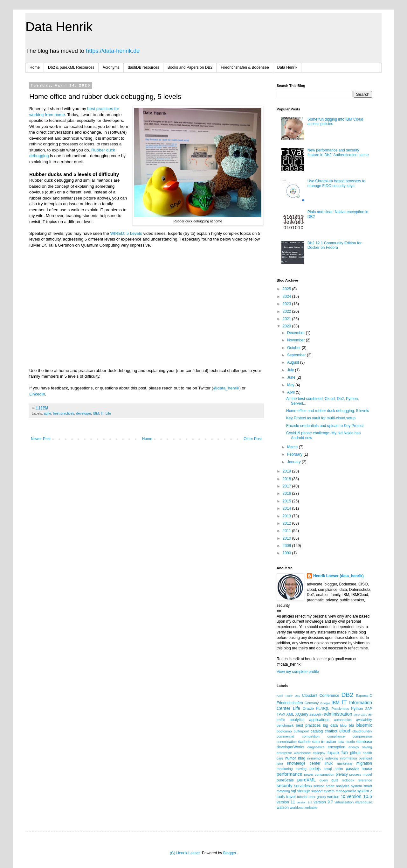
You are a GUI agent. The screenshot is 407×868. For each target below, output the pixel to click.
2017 (287, 486)
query (324, 780)
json (280, 763)
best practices (64, 413)
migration (364, 763)
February (295, 454)
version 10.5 (359, 796)
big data (331, 725)
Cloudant (310, 696)
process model (361, 774)
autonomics (343, 720)
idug (302, 758)
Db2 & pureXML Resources (71, 67)
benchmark (285, 725)
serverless (303, 786)
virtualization (344, 802)
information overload (356, 758)
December (297, 333)
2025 (287, 289)
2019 (287, 471)
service (319, 786)
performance (290, 774)
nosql (328, 769)
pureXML (307, 780)
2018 (287, 479)
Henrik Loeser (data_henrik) (338, 576)
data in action (324, 742)
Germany (312, 703)
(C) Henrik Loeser (185, 853)
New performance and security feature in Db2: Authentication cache (338, 152)
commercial (285, 736)
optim (339, 769)
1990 (287, 553)
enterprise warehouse (294, 753)
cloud (345, 731)
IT (102, 413)
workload (297, 808)
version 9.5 (304, 802)
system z (364, 791)
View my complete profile (298, 672)
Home (35, 67)
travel (291, 797)
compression (362, 736)
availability (364, 720)
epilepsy (319, 753)
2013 (287, 516)
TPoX (281, 714)
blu (351, 725)
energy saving (360, 747)
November (297, 340)
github (355, 753)
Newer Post (41, 439)
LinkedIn (37, 394)
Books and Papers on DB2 (190, 67)
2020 (287, 326)
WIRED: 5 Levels (126, 233)
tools (281, 797)
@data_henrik (226, 388)
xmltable (311, 808)
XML (290, 714)
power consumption (319, 774)
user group (317, 797)
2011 (287, 531)
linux (329, 763)
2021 (287, 319)
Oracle (308, 709)
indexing (332, 758)
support (317, 791)
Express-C (364, 696)
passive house (359, 769)
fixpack (333, 753)
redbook (348, 780)
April (291, 392)
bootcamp (284, 731)
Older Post (253, 439)
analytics (297, 720)
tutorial (302, 797)
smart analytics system (344, 786)
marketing (345, 763)
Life (108, 413)
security (285, 786)
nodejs (315, 769)
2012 (287, 523)
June (292, 377)
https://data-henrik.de (113, 51)
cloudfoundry (362, 731)
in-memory (315, 758)
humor (291, 758)
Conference (329, 696)
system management (340, 791)
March (293, 447)
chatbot (331, 731)
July (291, 370)
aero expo (360, 714)
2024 (287, 297)
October (294, 348)
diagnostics (316, 747)
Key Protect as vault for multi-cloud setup (321, 418)
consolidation (287, 742)
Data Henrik (59, 27)
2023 (287, 304)
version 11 (286, 802)
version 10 (336, 797)
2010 (287, 538)
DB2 (347, 695)
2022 (287, 311)
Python (357, 709)
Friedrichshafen (290, 703)
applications (319, 720)
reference (365, 780)
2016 (287, 493)
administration (338, 714)
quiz (335, 780)
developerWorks (290, 747)
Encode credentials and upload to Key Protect (325, 426)
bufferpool (301, 731)
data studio (346, 742)
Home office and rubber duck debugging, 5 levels (328, 411)
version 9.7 (323, 802)
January (294, 462)
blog (343, 725)
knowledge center (304, 763)
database (364, 742)
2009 (287, 546)
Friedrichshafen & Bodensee (245, 67)
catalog (317, 731)
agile (48, 413)
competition (311, 736)
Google (325, 703)
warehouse (364, 802)
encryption (336, 747)
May (291, 385)
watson (283, 808)
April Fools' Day (288, 696)
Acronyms (111, 67)
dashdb (304, 742)
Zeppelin (316, 714)
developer (83, 413)
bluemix (364, 725)
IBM (96, 413)
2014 (287, 508)
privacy (342, 774)
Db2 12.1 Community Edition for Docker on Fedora (335, 245)
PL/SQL (323, 709)
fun (345, 752)
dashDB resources (144, 67)
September (297, 355)
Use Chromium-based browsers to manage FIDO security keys (336, 183)
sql (294, 791)
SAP (369, 709)
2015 (287, 501)
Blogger (230, 853)
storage (304, 791)
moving (301, 769)
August (294, 362)
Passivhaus (340, 709)
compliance (336, 736)
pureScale (285, 780)
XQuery (302, 714)
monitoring (285, 769)
